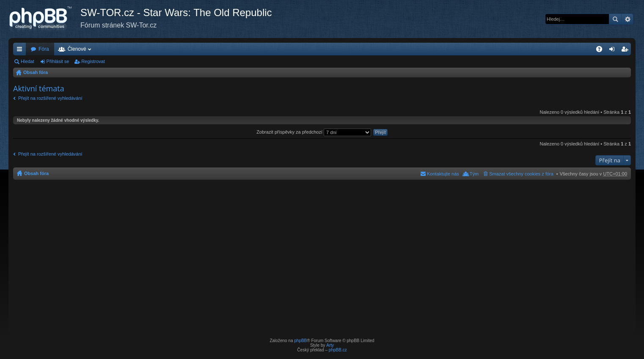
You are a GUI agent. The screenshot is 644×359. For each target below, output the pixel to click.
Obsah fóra (36, 72)
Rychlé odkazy (21, 51)
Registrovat (93, 61)
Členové (77, 49)
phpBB (300, 341)
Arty (330, 345)
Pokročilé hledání (627, 19)
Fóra (44, 49)
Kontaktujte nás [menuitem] (443, 174)
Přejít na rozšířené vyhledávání (50, 98)
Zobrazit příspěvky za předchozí (314, 132)
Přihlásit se (58, 61)
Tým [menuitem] (474, 174)
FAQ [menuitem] (602, 51)
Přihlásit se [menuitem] (614, 51)
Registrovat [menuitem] (626, 51)
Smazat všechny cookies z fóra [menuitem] (521, 174)
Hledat (615, 19)
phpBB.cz (338, 350)
